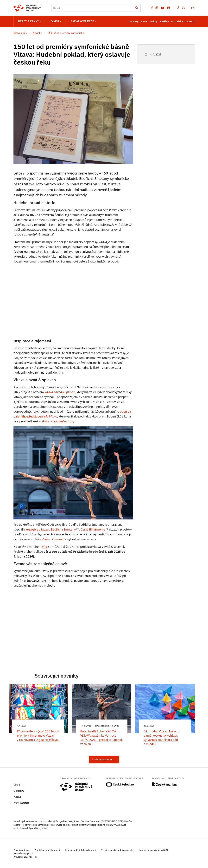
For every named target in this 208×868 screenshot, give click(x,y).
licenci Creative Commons (87, 822)
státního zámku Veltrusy (58, 421)
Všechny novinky (102, 760)
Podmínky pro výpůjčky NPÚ (155, 850)
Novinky (134, 21)
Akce (144, 21)
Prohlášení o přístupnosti (48, 850)
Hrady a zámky (30, 21)
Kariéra (164, 21)
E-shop (153, 21)
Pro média (177, 21)
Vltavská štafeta (21, 803)
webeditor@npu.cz (23, 854)
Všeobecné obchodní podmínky (119, 850)
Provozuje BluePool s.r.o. (26, 857)
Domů (17, 785)
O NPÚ (56, 21)
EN (193, 8)
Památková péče (84, 21)
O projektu (19, 791)
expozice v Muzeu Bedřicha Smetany (52, 529)
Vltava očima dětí (53, 539)
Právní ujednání (22, 850)
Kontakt (190, 21)
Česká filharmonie (94, 529)
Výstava (17, 797)
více (45, 547)
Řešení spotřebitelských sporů (82, 850)
